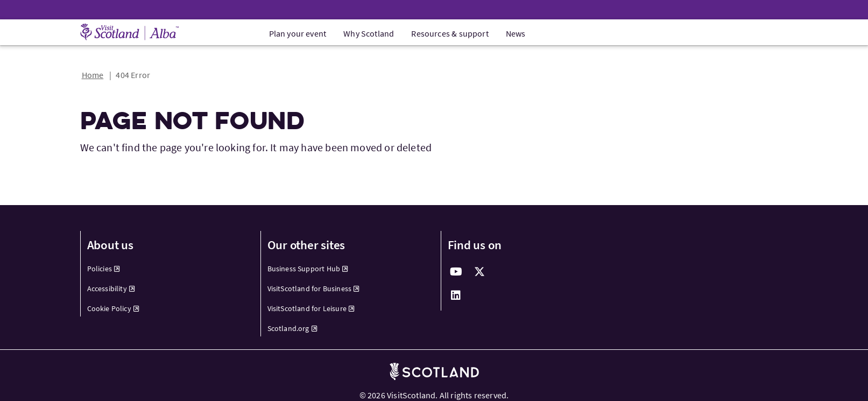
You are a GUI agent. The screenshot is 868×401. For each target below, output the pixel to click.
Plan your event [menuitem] (298, 33)
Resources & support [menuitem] (450, 33)
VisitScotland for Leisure (311, 308)
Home (93, 75)
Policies (104, 269)
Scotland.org (292, 328)
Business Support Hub (308, 269)
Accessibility (111, 289)
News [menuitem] (516, 33)
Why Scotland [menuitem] (369, 33)
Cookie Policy (114, 308)
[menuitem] (164, 269)
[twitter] (480, 272)
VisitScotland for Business (314, 289)
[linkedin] (456, 296)
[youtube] (456, 272)
